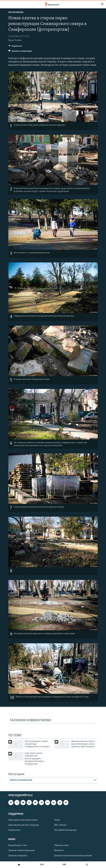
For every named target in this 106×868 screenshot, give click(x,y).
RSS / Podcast (60, 825)
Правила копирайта (18, 856)
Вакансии (59, 850)
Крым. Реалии (15, 40)
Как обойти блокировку (65, 830)
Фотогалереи (16, 12)
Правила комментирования (22, 850)
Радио (57, 820)
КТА (42, 865)
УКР (64, 865)
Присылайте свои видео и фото (23, 820)
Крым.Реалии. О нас (18, 845)
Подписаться (14, 830)
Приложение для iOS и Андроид (24, 825)
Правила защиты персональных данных (73, 856)
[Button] (15, 47)
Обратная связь (61, 845)
